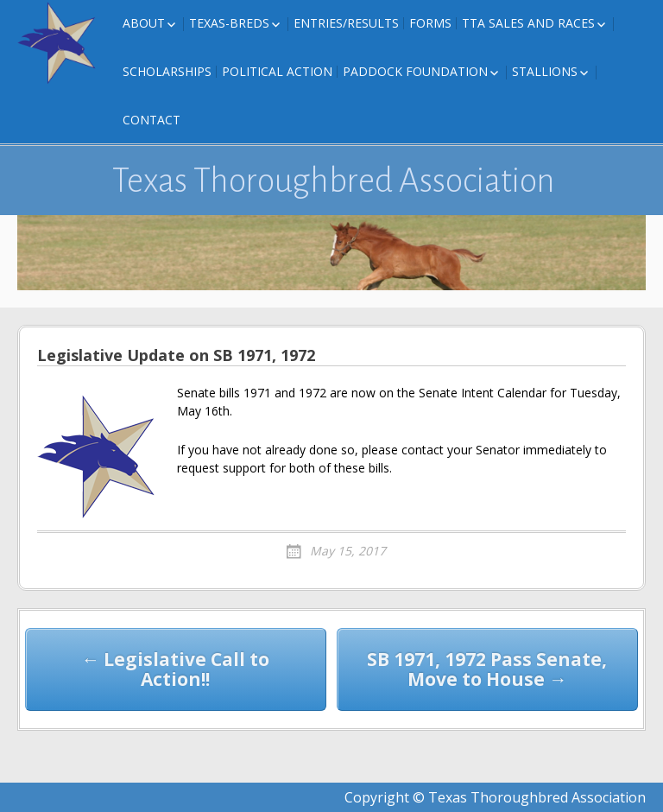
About (144, 23)
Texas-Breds (229, 23)
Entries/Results (346, 23)
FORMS (430, 23)
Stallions (545, 71)
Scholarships (167, 71)
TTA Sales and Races (528, 23)
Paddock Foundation (415, 71)
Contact (152, 120)
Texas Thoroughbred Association (334, 181)
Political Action (277, 71)
